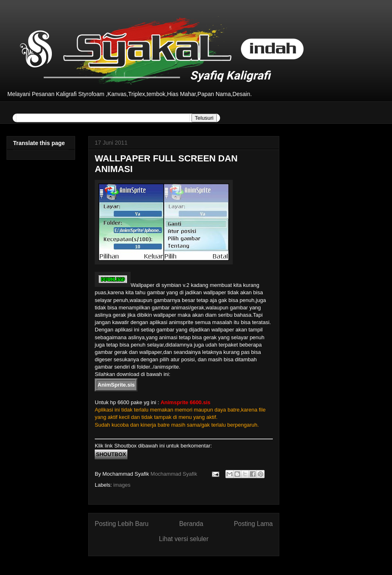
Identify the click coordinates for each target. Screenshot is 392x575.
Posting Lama (253, 524)
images (122, 485)
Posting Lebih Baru (122, 524)
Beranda (191, 524)
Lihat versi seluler (184, 539)
